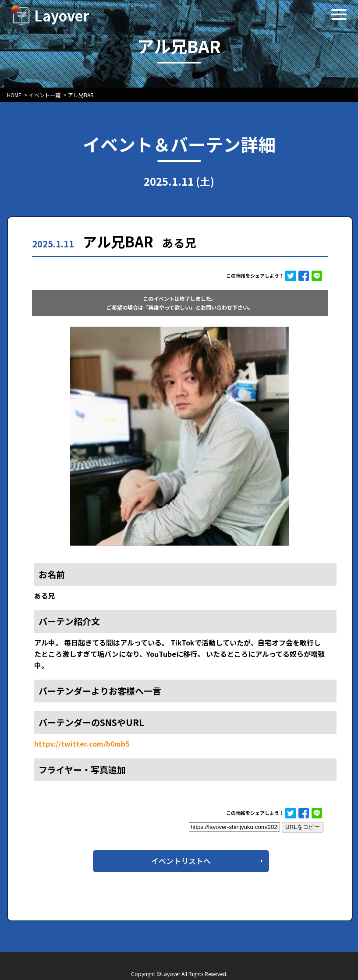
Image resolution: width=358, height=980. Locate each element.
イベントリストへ (181, 861)
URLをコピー (303, 827)
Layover (62, 15)
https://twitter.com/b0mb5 (82, 744)
